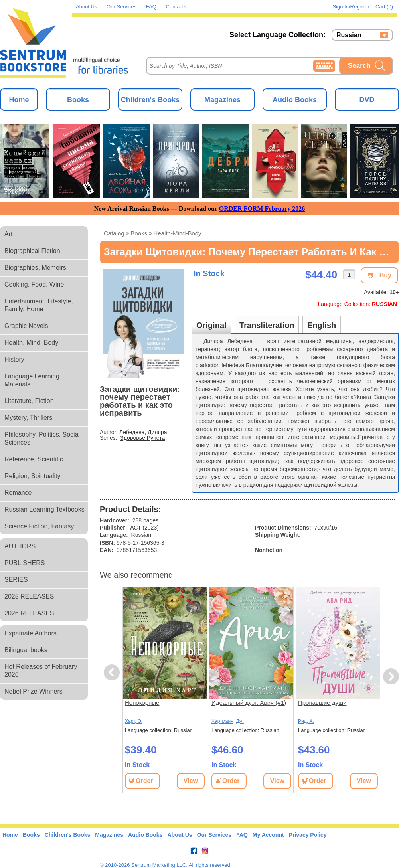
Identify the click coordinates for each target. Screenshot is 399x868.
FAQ (151, 7)
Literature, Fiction (29, 401)
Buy (385, 275)
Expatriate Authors (31, 633)
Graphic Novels (26, 326)
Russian (349, 35)
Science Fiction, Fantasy (39, 526)
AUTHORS (20, 546)
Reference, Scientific (34, 459)
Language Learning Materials (32, 380)
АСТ (135, 528)
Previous (113, 673)
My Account (268, 835)
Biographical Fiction (32, 251)
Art (8, 234)
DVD (367, 100)
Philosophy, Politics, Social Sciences (42, 438)
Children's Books (150, 100)
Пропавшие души (322, 703)
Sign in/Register (351, 7)
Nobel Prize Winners (34, 691)
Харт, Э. (134, 721)
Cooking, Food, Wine (34, 284)
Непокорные (142, 703)
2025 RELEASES (29, 596)
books (139, 233)
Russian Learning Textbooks (44, 509)
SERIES (16, 580)
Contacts (176, 7)
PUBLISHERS (25, 563)
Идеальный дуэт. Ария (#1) (249, 703)
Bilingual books (26, 650)
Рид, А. (306, 721)
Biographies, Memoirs (35, 268)
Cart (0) (384, 7)
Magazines (222, 100)
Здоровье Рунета (142, 438)
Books (78, 100)
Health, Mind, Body (31, 343)
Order (144, 781)
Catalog (114, 233)
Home (19, 100)
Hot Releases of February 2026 (41, 671)
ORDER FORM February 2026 (262, 209)
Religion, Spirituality (33, 476)
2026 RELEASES (29, 613)
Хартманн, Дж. (228, 721)
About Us (86, 7)
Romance (18, 493)
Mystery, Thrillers (28, 418)
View (191, 781)
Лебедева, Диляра (143, 432)
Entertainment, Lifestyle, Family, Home (39, 305)
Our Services (121, 7)
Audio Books (295, 100)
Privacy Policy (308, 835)
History (14, 359)
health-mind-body (178, 233)
